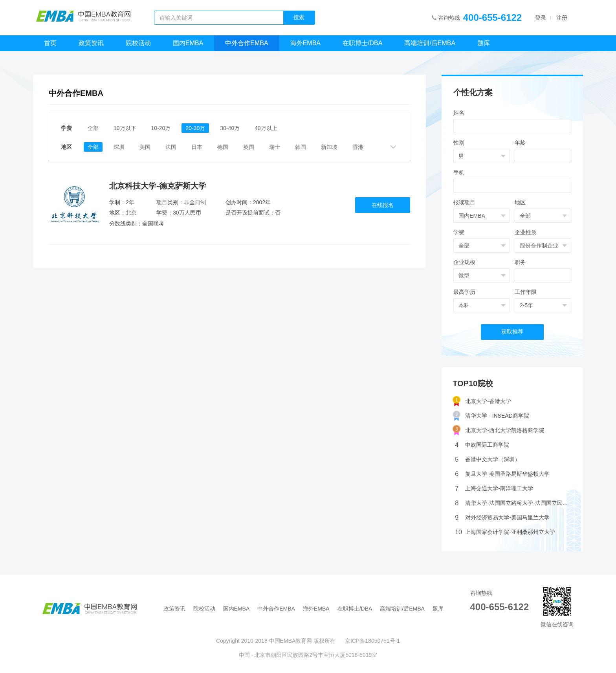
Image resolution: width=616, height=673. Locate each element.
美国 (145, 147)
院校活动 (138, 43)
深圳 (119, 147)
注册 (562, 18)
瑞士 (275, 147)
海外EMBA (305, 43)
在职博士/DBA (362, 43)
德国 (223, 147)
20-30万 (195, 128)
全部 (93, 128)
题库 (484, 43)
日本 (197, 147)
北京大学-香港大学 (482, 401)
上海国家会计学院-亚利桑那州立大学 (505, 532)
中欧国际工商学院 (482, 445)
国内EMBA (188, 43)
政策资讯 (91, 43)
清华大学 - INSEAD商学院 (491, 416)
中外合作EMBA (247, 43)
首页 (50, 43)
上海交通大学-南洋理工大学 (494, 489)
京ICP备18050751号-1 (372, 641)
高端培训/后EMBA (430, 43)
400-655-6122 (492, 17)
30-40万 (230, 128)
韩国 (301, 147)
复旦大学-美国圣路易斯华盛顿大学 (502, 474)
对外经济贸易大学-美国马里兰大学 (502, 518)
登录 (541, 18)
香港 (358, 147)
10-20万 (161, 128)
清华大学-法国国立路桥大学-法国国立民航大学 (513, 503)
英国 (249, 147)
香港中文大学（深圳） (488, 459)
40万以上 (266, 128)
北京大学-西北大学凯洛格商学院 (498, 430)
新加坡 (329, 147)
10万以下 (125, 128)
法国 (171, 147)
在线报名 (383, 205)
